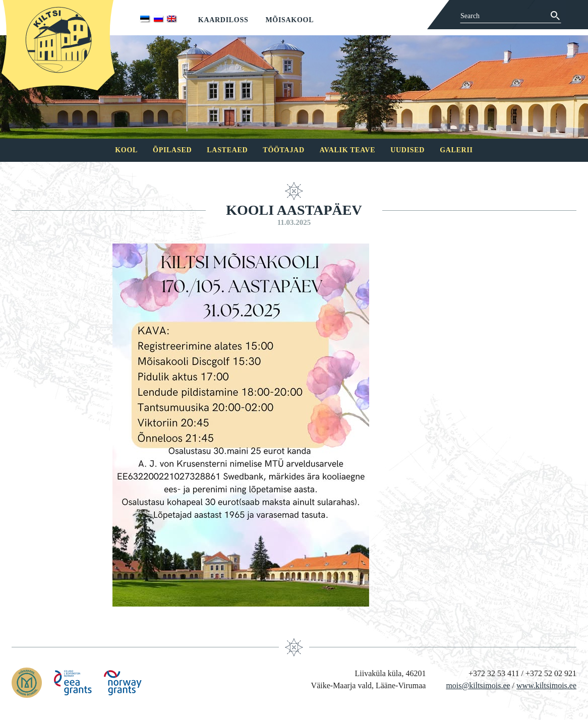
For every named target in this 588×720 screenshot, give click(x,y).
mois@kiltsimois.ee (478, 685)
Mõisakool (289, 20)
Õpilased (172, 150)
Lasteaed (227, 150)
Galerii (456, 150)
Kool (126, 150)
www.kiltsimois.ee (546, 685)
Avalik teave (347, 150)
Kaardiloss (223, 20)
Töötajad (283, 150)
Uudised (407, 150)
